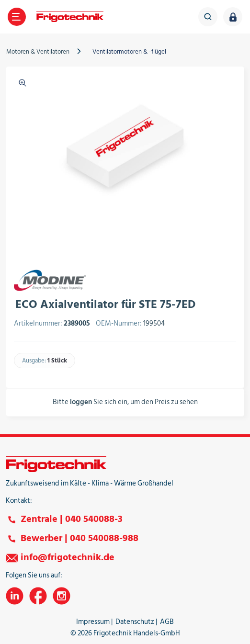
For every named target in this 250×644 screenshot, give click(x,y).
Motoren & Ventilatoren (38, 52)
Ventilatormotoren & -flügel (129, 52)
